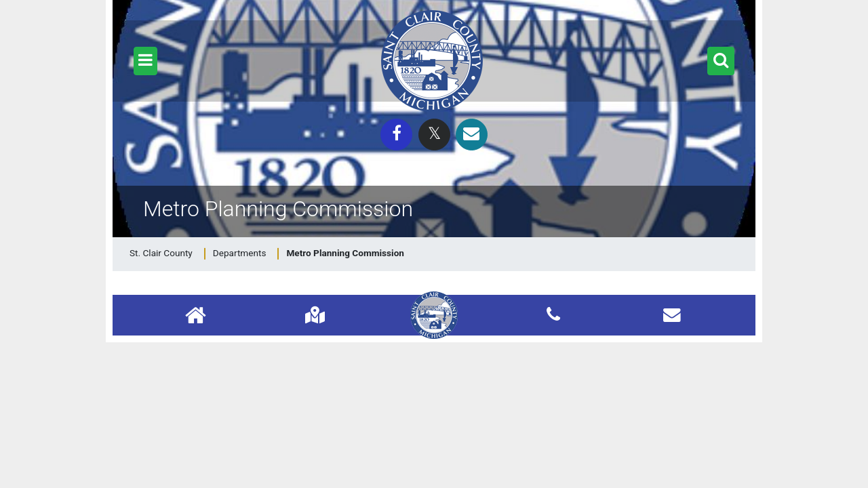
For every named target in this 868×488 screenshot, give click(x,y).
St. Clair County (161, 253)
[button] (145, 61)
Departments (240, 253)
